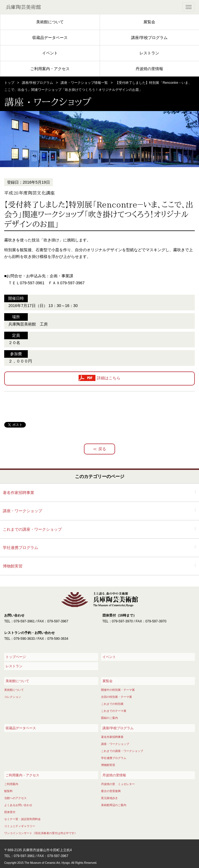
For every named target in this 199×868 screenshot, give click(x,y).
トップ (9, 83)
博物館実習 (13, 566)
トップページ (16, 657)
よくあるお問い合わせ (18, 805)
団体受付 (10, 812)
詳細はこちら (109, 378)
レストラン (149, 53)
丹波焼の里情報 (149, 69)
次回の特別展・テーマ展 (116, 697)
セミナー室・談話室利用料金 (22, 819)
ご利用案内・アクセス (50, 69)
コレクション (13, 697)
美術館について (50, 22)
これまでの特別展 (112, 704)
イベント (50, 53)
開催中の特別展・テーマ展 (118, 690)
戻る (102, 449)
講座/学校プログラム (149, 38)
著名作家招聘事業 (19, 493)
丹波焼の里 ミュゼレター (118, 784)
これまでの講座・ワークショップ (32, 529)
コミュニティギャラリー (20, 826)
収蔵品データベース (50, 38)
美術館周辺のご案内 (114, 805)
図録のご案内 (109, 718)
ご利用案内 (11, 784)
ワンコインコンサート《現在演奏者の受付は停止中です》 (41, 833)
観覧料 (8, 791)
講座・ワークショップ (22, 511)
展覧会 (149, 22)
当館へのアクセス (15, 798)
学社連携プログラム (20, 548)
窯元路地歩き (109, 798)
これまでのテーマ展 (114, 711)
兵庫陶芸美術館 (23, 7)
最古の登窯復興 (111, 791)
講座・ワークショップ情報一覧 (84, 83)
